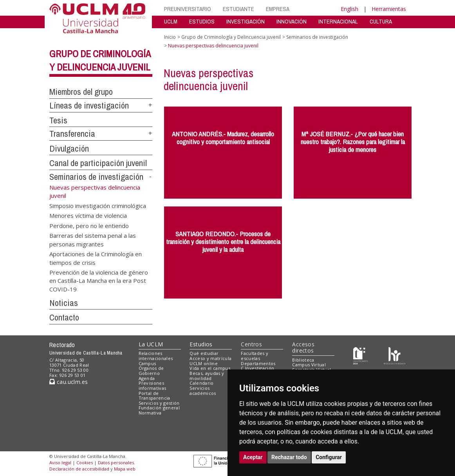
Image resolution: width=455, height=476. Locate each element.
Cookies (85, 462)
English (349, 9)
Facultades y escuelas (255, 356)
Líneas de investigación (89, 105)
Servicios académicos (203, 391)
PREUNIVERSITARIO (188, 9)
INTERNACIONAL (338, 21)
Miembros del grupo (81, 92)
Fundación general (159, 408)
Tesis (58, 120)
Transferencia (72, 134)
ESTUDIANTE (238, 9)
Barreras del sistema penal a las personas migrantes (93, 240)
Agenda (147, 378)
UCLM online (204, 363)
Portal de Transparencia (154, 396)
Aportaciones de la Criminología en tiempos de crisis (96, 258)
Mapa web (125, 469)
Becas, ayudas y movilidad (207, 376)
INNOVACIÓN (292, 21)
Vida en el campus (210, 368)
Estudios (201, 344)
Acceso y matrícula (210, 358)
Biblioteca (303, 360)
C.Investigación (257, 368)
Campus (147, 363)
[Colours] (395, 355)
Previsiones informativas (153, 386)
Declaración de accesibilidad (79, 469)
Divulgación (69, 148)
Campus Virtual (309, 365)
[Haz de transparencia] (360, 355)
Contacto (64, 317)
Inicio (170, 37)
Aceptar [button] (253, 457)
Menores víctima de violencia (88, 215)
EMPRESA (278, 9)
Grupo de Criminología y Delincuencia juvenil (231, 37)
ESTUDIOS (202, 21)
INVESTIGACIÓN (246, 21)
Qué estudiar (204, 353)
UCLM (171, 21)
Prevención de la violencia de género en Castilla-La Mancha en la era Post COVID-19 (99, 280)
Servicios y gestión (159, 403)
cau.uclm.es (69, 382)
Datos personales (116, 462)
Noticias (64, 303)
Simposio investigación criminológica (98, 205)
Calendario (201, 383)
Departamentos (258, 363)
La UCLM (151, 344)
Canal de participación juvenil (98, 163)
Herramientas (389, 9)
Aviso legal (60, 462)
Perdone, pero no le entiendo (89, 225)
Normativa (150, 413)
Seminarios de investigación (96, 177)
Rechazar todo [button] (289, 457)
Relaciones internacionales (156, 356)
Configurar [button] (329, 457)
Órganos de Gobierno (151, 371)
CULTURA (381, 21)
